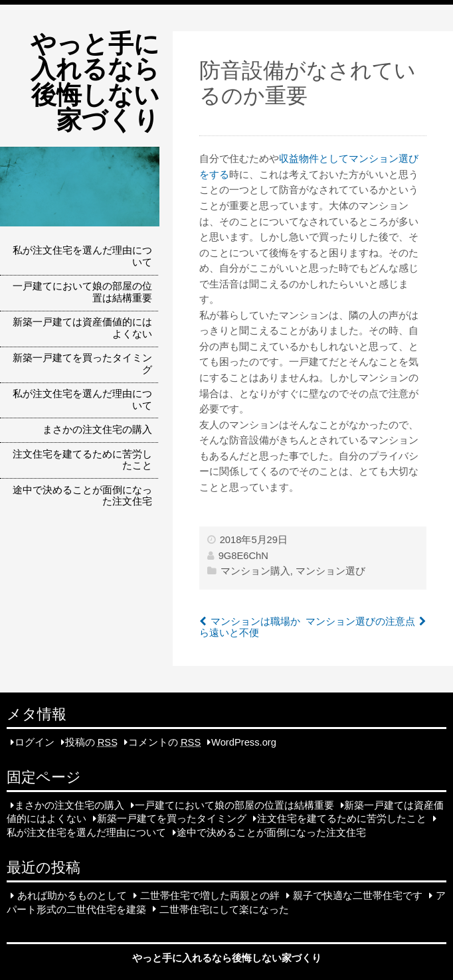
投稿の (91, 742)
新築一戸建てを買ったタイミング (82, 364)
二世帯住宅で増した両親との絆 (210, 896)
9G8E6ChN (243, 556)
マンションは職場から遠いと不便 (250, 627)
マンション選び (330, 571)
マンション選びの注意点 (360, 621)
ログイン (35, 742)
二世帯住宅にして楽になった (224, 909)
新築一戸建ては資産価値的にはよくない (82, 328)
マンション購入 (255, 571)
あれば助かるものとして (72, 896)
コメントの (164, 742)
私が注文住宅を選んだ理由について (82, 256)
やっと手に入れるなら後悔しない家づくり (95, 82)
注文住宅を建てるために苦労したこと (82, 460)
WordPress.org (244, 742)
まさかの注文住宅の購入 (97, 430)
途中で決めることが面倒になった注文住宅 (82, 496)
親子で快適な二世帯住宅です (358, 896)
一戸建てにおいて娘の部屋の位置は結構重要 (82, 292)
